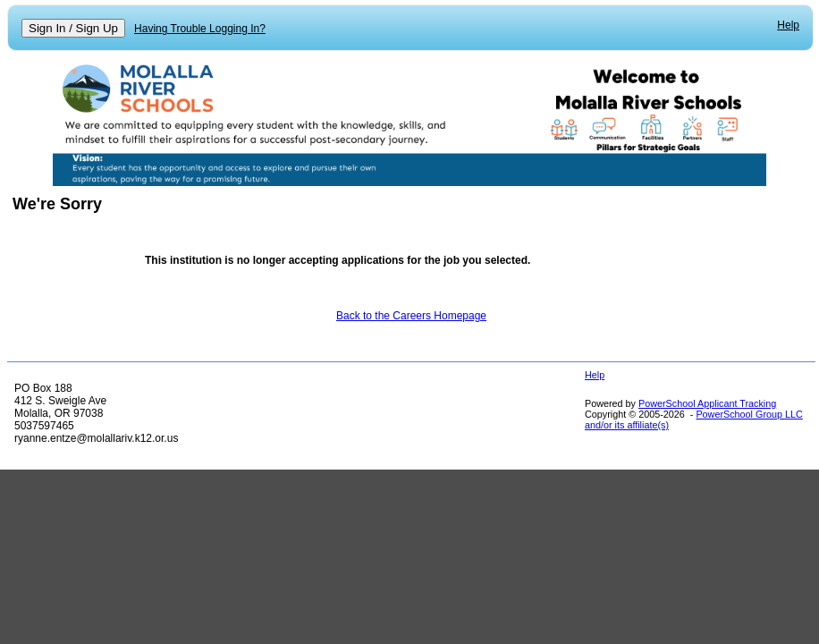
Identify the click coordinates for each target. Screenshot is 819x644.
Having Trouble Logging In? (200, 29)
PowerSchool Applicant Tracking (707, 403)
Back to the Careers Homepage (411, 316)
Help (788, 25)
